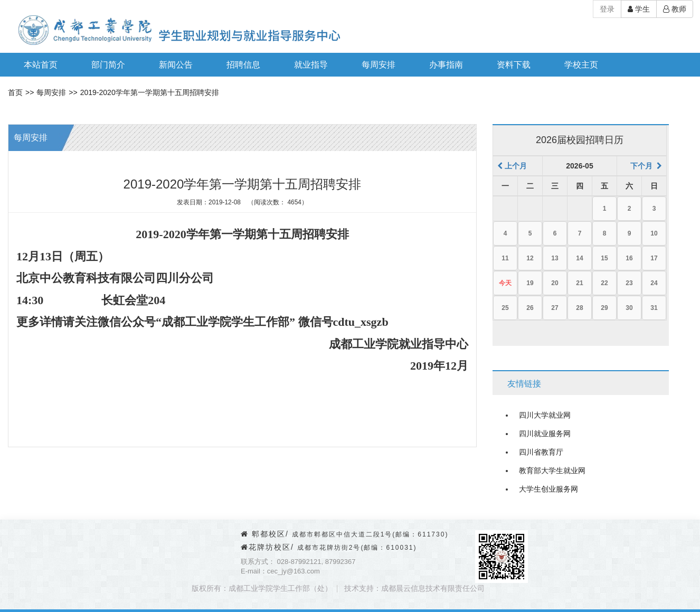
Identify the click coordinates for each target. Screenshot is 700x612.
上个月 (512, 166)
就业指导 (311, 65)
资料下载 (514, 65)
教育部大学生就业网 (552, 470)
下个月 (646, 166)
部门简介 (108, 65)
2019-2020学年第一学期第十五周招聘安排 (150, 92)
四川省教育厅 (541, 452)
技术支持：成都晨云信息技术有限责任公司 (414, 588)
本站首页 (41, 65)
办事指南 (446, 65)
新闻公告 (176, 65)
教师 (675, 9)
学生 (639, 9)
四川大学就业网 (545, 415)
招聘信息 (243, 65)
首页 (15, 92)
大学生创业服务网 (548, 489)
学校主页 (581, 65)
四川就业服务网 (545, 434)
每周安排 (379, 65)
